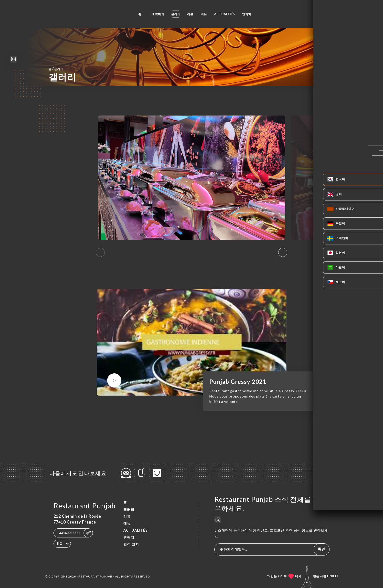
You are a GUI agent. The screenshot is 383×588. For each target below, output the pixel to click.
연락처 (247, 14)
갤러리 (176, 14)
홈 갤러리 (56, 69)
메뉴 (204, 14)
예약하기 (158, 14)
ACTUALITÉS (225, 14)
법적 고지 (131, 544)
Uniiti (333, 576)
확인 (321, 549)
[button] (283, 252)
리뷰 (190, 14)
